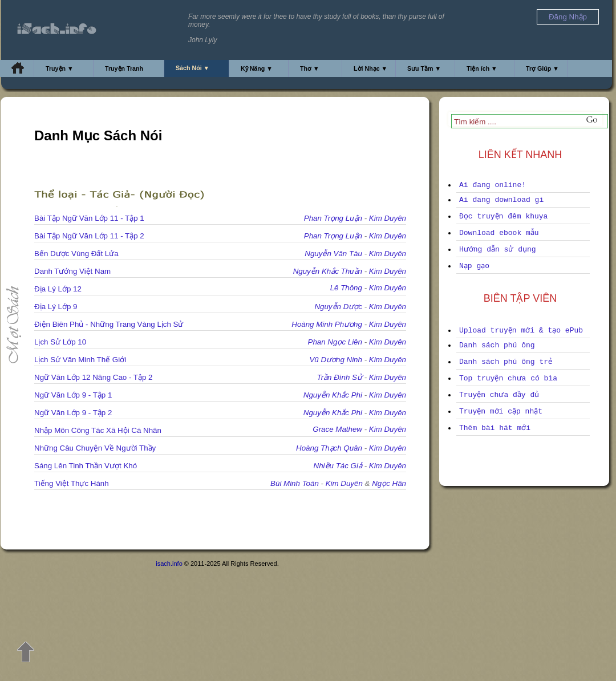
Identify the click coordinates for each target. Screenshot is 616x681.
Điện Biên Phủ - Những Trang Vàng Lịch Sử (109, 324)
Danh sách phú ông (497, 345)
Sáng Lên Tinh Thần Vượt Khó (86, 466)
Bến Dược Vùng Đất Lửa (76, 254)
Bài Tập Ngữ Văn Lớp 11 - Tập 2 (89, 236)
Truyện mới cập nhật (501, 412)
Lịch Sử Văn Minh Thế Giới (80, 360)
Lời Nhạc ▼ (370, 68)
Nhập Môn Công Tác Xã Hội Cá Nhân (98, 430)
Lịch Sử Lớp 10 (60, 342)
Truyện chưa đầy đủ (499, 395)
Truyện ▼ (60, 68)
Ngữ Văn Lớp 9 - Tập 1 (73, 395)
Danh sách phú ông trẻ (506, 362)
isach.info (169, 564)
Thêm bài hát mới (495, 428)
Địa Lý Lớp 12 (58, 289)
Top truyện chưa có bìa (508, 378)
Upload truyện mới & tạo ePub (521, 331)
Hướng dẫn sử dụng (498, 250)
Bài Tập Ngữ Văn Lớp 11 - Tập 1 (89, 218)
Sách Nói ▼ (193, 68)
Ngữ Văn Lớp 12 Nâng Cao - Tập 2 (94, 377)
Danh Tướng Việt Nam (72, 271)
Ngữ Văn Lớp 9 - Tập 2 (73, 413)
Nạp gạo (474, 266)
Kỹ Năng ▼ (257, 68)
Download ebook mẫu (499, 233)
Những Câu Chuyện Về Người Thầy (95, 448)
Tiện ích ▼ (482, 68)
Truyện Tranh (124, 68)
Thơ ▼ (310, 68)
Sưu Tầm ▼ (424, 68)
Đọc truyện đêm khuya (503, 216)
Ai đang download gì (501, 200)
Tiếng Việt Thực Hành (72, 483)
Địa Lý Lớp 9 (56, 307)
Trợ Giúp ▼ (542, 68)
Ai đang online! (493, 185)
